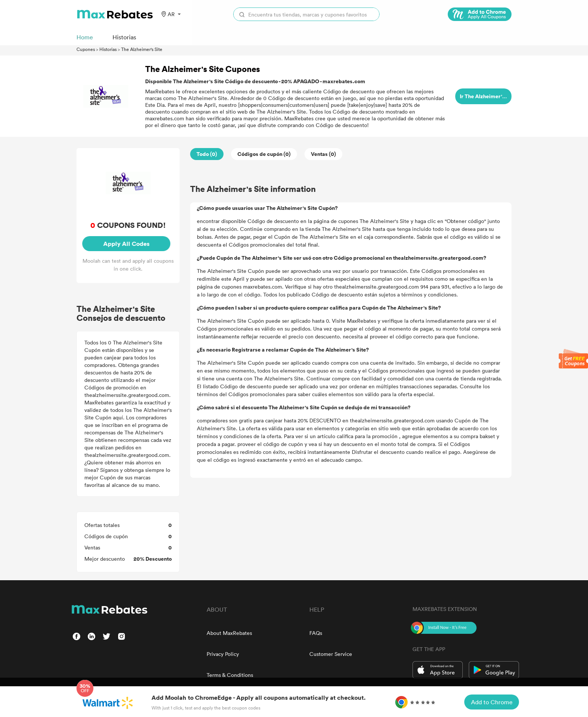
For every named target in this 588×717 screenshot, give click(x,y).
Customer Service (331, 654)
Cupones (86, 49)
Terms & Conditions (230, 675)
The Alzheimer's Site (142, 49)
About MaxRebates (229, 633)
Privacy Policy (223, 654)
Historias (108, 49)
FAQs (316, 633)
